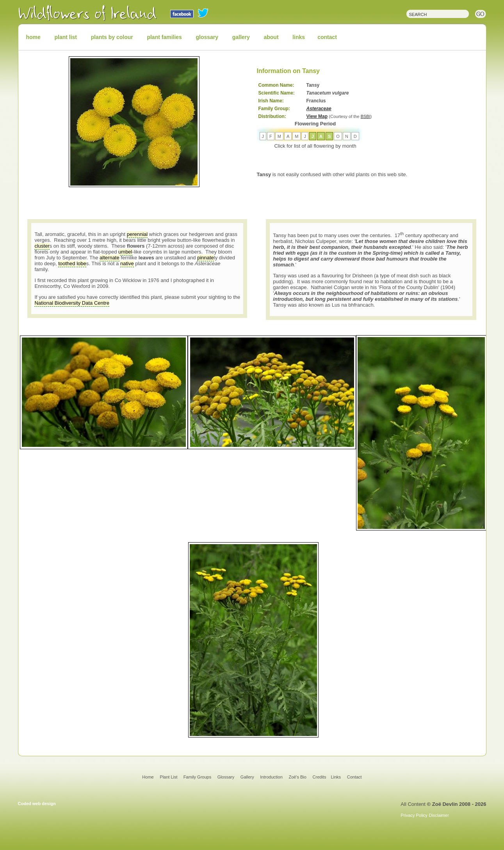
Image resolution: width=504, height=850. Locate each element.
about (271, 37)
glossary (207, 37)
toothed (67, 263)
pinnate (206, 258)
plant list (66, 37)
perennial (137, 234)
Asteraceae (319, 109)
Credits (320, 777)
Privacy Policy (414, 815)
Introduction (271, 777)
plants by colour (112, 37)
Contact (354, 777)
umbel (125, 252)
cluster (42, 246)
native (127, 263)
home (33, 37)
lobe (81, 263)
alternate (110, 258)
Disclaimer (439, 815)
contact (327, 37)
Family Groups (198, 777)
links (299, 37)
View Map (317, 116)
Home (148, 777)
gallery (241, 37)
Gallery (247, 777)
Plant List (169, 777)
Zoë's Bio (297, 777)
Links (336, 777)
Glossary (226, 777)
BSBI (366, 116)
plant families (164, 37)
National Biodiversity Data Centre (72, 303)
